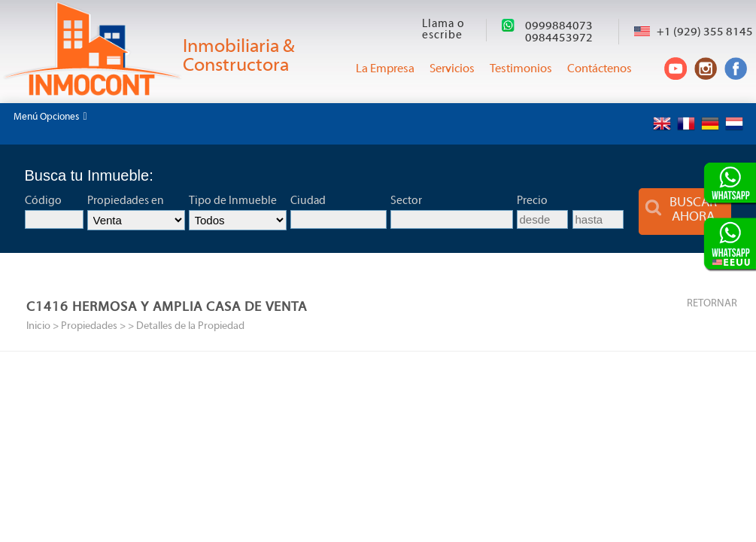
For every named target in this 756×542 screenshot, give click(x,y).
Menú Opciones (50, 117)
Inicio (38, 326)
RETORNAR (712, 304)
